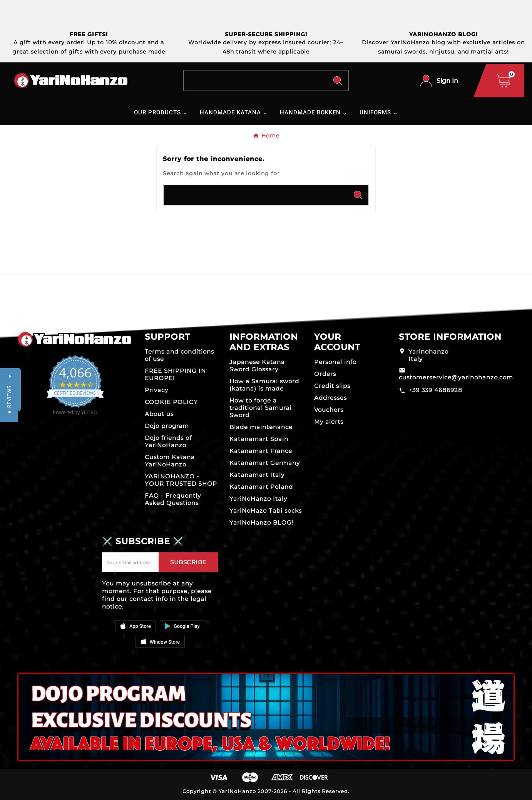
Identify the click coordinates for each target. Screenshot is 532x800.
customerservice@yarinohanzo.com (456, 377)
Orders (325, 374)
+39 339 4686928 (435, 390)
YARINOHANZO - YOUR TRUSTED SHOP (181, 480)
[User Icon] (439, 81)
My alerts (329, 422)
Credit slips (332, 386)
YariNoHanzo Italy (258, 499)
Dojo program (167, 426)
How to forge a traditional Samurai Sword (260, 408)
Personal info (335, 362)
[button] (9, 400)
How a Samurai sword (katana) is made (264, 385)
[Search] (256, 81)
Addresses (330, 398)
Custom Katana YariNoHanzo (170, 461)
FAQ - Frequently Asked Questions (173, 499)
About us (159, 414)
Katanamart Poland (261, 487)
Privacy (156, 390)
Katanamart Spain (259, 439)
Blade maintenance (261, 427)
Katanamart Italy (257, 475)
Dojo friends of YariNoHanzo (168, 441)
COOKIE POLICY (171, 402)
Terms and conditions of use (179, 355)
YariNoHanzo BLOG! (262, 522)
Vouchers (329, 410)
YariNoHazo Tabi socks (266, 511)
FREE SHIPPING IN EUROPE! (175, 374)
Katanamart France (261, 451)
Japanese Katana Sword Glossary (257, 366)
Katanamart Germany (265, 463)
